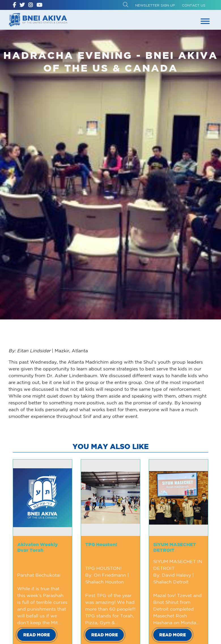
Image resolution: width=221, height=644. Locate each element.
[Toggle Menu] (205, 21)
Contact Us (194, 5)
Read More (37, 635)
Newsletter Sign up (155, 5)
